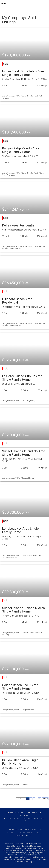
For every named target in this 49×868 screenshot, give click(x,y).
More (4, 3)
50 (39, 799)
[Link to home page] (24, 3)
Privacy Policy (33, 830)
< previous (21, 799)
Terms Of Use (15, 830)
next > (45, 799)
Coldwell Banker (14, 813)
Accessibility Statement (21, 833)
